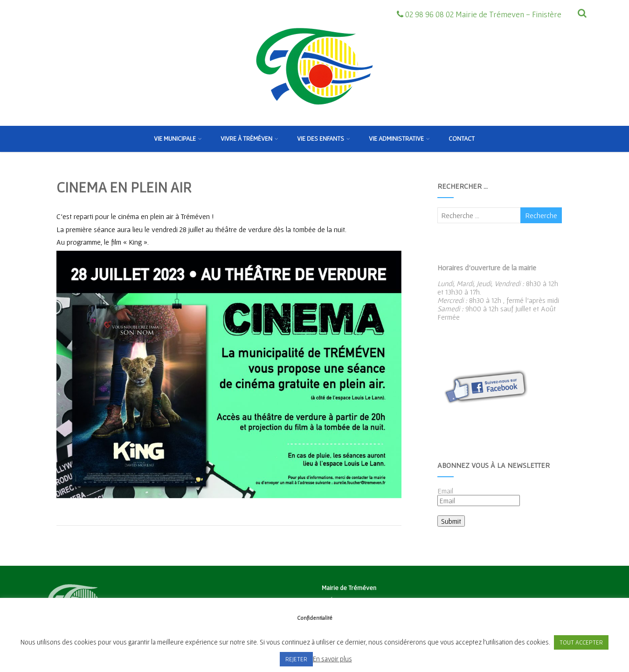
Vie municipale (178, 138)
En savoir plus (332, 659)
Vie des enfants (324, 138)
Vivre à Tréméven (249, 138)
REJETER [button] (296, 659)
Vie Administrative (399, 138)
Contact (462, 138)
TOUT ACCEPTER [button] (581, 642)
